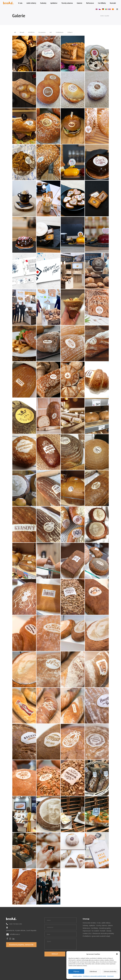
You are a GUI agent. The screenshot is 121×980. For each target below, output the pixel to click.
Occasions (42, 32)
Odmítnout (93, 971)
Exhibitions (60, 32)
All (15, 32)
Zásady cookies (77, 976)
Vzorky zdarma (101, 925)
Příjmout (76, 971)
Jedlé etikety (106, 923)
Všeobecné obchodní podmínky (103, 933)
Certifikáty (95, 928)
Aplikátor (92, 925)
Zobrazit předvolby (110, 971)
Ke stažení (95, 931)
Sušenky (85, 925)
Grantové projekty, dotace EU (21, 945)
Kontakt (103, 931)
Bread (22, 32)
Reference (86, 928)
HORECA (31, 32)
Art (51, 32)
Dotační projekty (105, 928)
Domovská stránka (89, 923)
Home (102, 16)
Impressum (110, 976)
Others (70, 32)
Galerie (110, 925)
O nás (99, 923)
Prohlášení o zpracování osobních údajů (94, 976)
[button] (117, 954)
